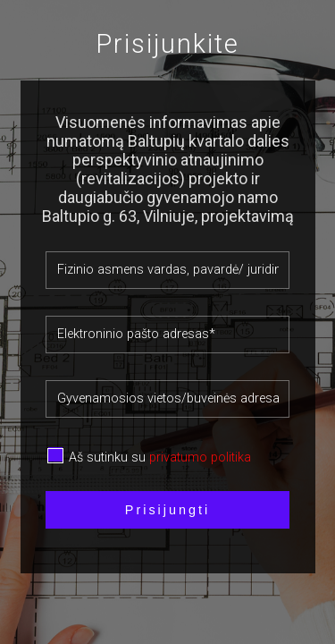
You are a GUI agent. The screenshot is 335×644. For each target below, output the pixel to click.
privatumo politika (200, 458)
